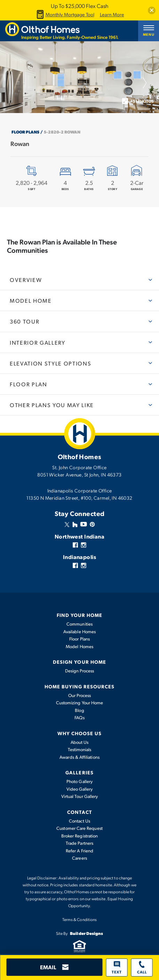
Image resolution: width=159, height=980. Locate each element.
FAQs (79, 717)
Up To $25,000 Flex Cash (79, 6)
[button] (152, 10)
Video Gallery (80, 789)
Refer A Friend (79, 851)
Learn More (112, 15)
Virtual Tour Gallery (79, 796)
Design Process (80, 671)
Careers (79, 858)
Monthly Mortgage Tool (65, 14)
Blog (79, 710)
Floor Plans (25, 132)
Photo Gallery (79, 781)
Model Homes (79, 646)
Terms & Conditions (79, 919)
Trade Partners (79, 843)
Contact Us (79, 821)
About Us (80, 742)
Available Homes (79, 631)
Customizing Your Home (79, 703)
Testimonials (80, 749)
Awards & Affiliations (79, 757)
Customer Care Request (79, 828)
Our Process (80, 695)
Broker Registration (79, 836)
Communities (79, 624)
